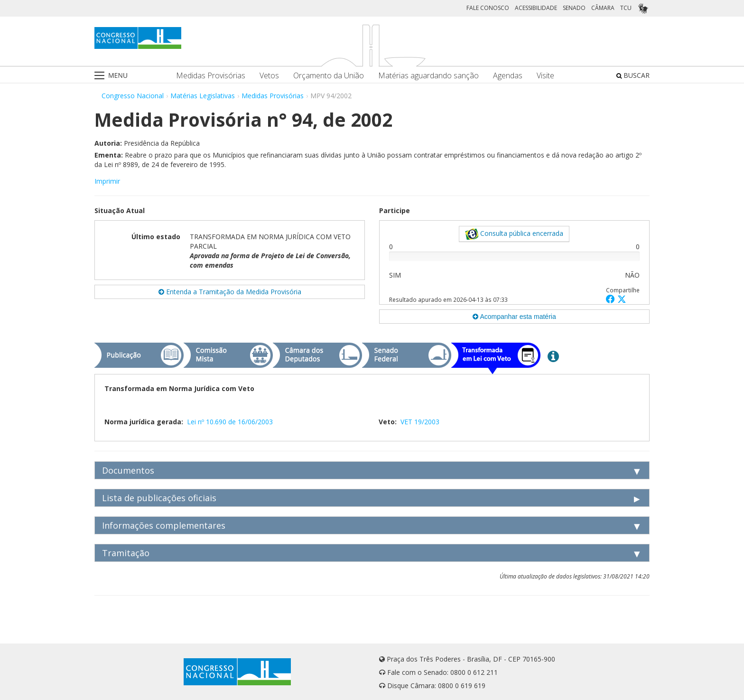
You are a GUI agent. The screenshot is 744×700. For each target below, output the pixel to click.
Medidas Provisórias (211, 76)
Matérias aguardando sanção (428, 76)
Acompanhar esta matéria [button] (514, 317)
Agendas (508, 76)
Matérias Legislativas (203, 96)
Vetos (269, 76)
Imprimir (107, 181)
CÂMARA (603, 8)
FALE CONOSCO (488, 8)
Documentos (128, 470)
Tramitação (126, 553)
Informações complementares (164, 525)
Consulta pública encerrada (514, 234)
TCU (626, 8)
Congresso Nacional (133, 96)
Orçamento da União (329, 76)
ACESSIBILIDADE (536, 8)
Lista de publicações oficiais (159, 498)
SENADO (574, 8)
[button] (612, 299)
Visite (545, 76)
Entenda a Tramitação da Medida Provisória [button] (230, 292)
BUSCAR (633, 75)
